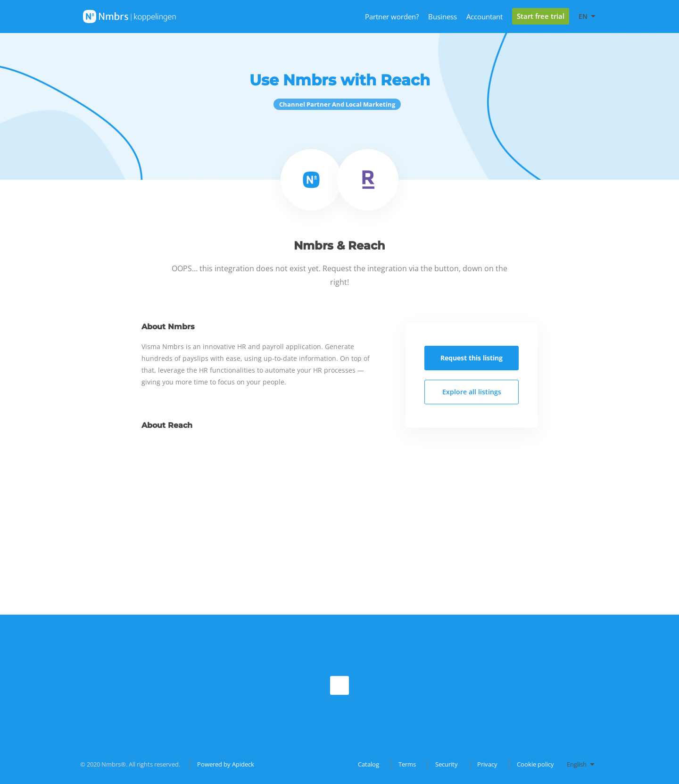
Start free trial (541, 16)
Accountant (484, 17)
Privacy (487, 764)
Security (447, 764)
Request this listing (472, 358)
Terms (407, 764)
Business (443, 17)
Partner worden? (392, 17)
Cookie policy (535, 764)
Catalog (368, 764)
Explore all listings (472, 392)
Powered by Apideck (226, 764)
